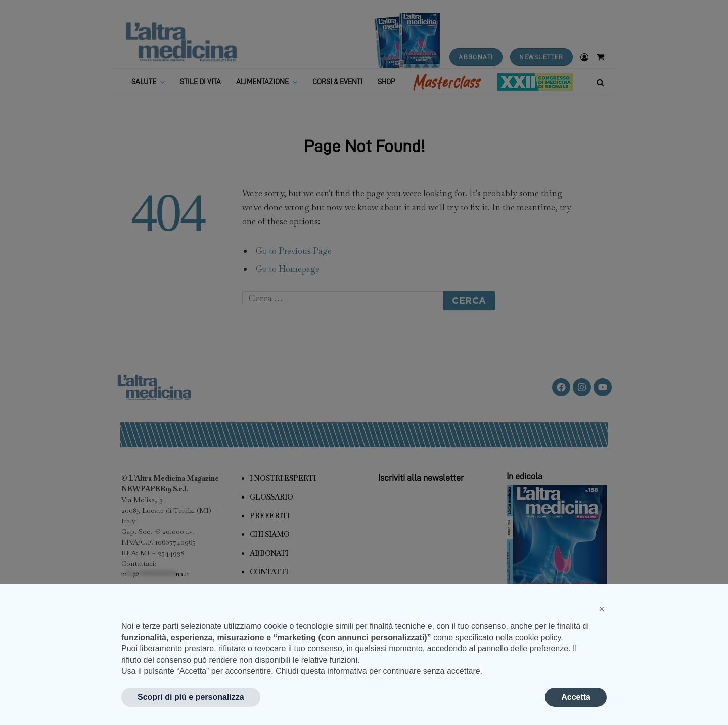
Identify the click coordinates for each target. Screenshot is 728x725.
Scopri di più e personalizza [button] (191, 697)
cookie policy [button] (538, 637)
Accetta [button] (576, 697)
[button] (602, 609)
